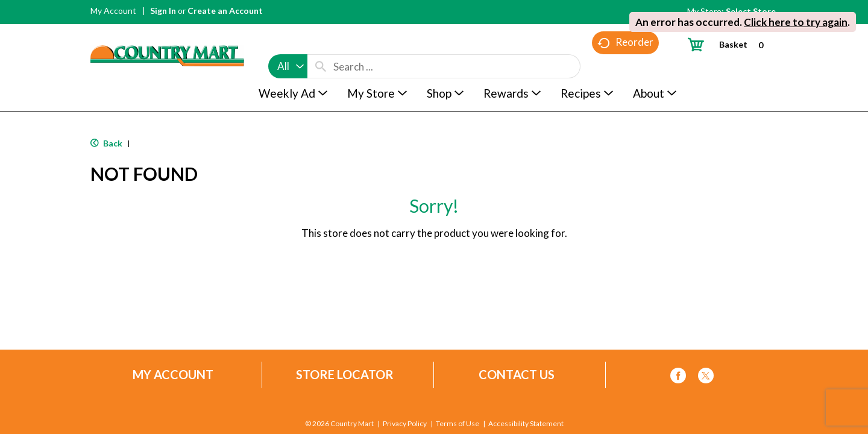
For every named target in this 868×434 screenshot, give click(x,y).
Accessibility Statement (526, 424)
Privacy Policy (405, 424)
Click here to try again (796, 22)
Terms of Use (458, 424)
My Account (113, 11)
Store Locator (345, 375)
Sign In (163, 11)
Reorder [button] (625, 67)
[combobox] (288, 43)
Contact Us (517, 375)
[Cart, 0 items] (730, 44)
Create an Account (225, 11)
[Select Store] (752, 11)
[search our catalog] (321, 43)
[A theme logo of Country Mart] (167, 33)
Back (106, 143)
